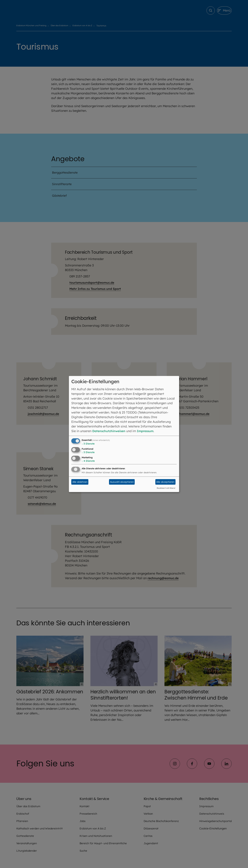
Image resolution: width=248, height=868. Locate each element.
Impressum (147, 431)
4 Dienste (88, 461)
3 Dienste (88, 444)
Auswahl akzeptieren (122, 482)
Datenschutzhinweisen (110, 431)
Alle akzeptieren (165, 482)
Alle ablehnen (80, 482)
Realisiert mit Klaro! (166, 488)
